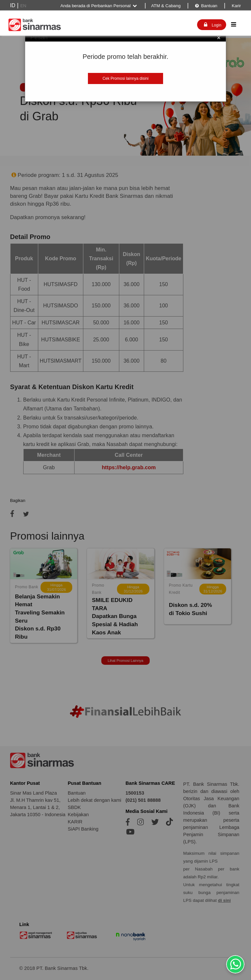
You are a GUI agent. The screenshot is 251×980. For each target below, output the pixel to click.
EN (23, 6)
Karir (236, 6)
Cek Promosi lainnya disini (126, 78)
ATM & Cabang (166, 6)
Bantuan (206, 6)
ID (13, 5)
